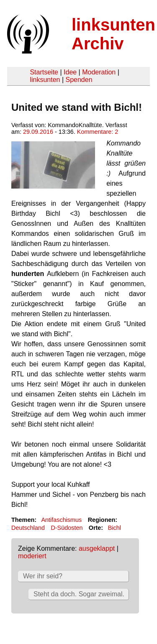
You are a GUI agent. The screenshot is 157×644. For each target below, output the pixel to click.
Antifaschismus (61, 520)
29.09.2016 (38, 132)
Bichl (115, 528)
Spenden (79, 80)
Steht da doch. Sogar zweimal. (79, 594)
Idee (70, 72)
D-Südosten (67, 528)
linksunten (45, 80)
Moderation (99, 72)
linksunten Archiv (113, 34)
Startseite (44, 72)
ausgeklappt (97, 548)
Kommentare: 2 (98, 132)
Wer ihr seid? (43, 576)
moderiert (32, 556)
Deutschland (28, 528)
